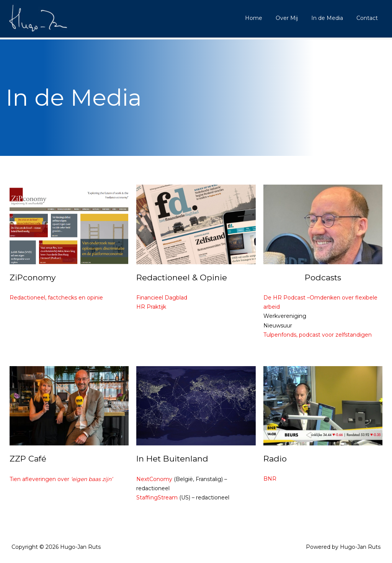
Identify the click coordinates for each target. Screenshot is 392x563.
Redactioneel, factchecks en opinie (56, 298)
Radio (275, 459)
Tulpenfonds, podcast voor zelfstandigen (318, 335)
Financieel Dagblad (162, 298)
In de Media (331, 18)
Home (263, 18)
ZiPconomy (33, 277)
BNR (270, 479)
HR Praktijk (151, 307)
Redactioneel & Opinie (182, 277)
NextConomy (154, 479)
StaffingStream (157, 498)
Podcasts (323, 277)
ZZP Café (28, 459)
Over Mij (293, 18)
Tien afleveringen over (61, 479)
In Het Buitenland (172, 459)
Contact (368, 18)
